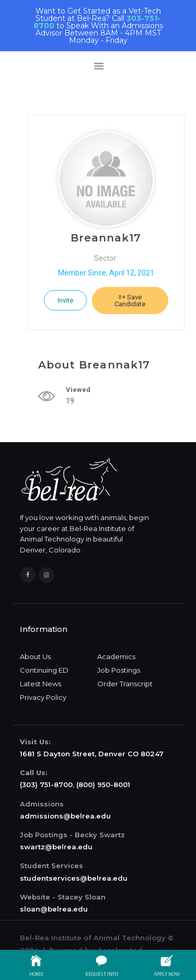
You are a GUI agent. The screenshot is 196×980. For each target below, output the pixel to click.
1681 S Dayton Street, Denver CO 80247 (92, 754)
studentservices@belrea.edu (74, 878)
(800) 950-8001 (103, 785)
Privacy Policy (43, 697)
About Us (35, 656)
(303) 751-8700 (46, 785)
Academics (116, 656)
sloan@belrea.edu (54, 909)
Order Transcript (125, 684)
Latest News (41, 684)
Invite (65, 300)
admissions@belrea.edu (65, 816)
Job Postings (119, 670)
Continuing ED (44, 670)
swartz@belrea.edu (56, 847)
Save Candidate (130, 301)
